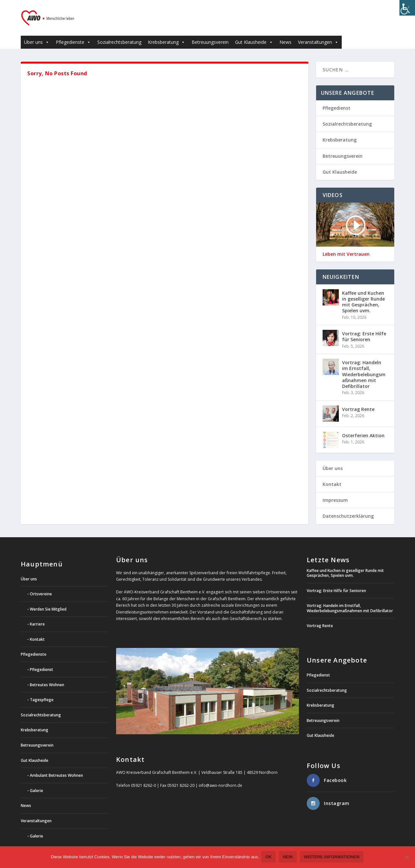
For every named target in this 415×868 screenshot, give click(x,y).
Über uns (37, 32)
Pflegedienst (337, 98)
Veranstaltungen (318, 32)
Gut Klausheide (254, 32)
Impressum (335, 490)
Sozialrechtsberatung (119, 32)
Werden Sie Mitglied (48, 599)
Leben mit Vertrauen (346, 244)
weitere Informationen (332, 857)
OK (269, 857)
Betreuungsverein (210, 32)
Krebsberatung (166, 32)
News (285, 32)
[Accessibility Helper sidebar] (407, 8)
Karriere (37, 614)
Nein (288, 857)
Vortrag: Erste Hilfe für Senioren (364, 327)
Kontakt (332, 474)
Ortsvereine (41, 584)
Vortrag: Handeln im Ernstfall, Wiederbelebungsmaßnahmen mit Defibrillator (364, 365)
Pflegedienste (73, 32)
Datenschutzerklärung (348, 506)
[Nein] (407, 858)
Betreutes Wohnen (47, 675)
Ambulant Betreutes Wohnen (56, 766)
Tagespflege (42, 690)
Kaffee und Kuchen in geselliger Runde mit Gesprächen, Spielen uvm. (363, 292)
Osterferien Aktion (363, 426)
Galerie (36, 781)
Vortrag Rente (358, 399)
